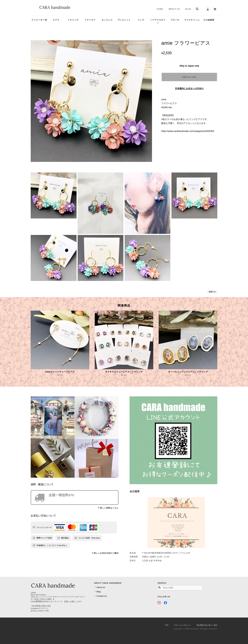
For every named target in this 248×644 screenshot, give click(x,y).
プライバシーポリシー (182, 625)
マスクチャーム (192, 20)
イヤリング (73, 20)
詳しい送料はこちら (109, 508)
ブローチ (175, 20)
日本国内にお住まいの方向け (189, 88)
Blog (187, 9)
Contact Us (102, 596)
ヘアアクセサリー (158, 21)
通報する (212, 292)
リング (141, 20)
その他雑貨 (209, 20)
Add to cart (189, 77)
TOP (167, 625)
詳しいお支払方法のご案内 (106, 553)
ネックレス (107, 20)
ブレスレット (124, 20)
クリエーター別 (39, 20)
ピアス (56, 20)
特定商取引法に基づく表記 (207, 625)
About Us (173, 9)
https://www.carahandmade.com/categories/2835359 (188, 131)
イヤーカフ (90, 20)
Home (159, 9)
